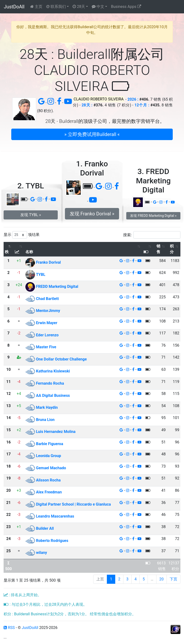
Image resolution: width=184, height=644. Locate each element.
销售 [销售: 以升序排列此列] (158, 249)
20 (161, 579)
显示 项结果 (22, 235)
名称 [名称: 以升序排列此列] (29, 252)
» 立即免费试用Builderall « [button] (92, 134)
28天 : (87, 105)
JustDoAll (14, 7)
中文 (98, 7)
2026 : (133, 99)
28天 (79, 7)
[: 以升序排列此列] (19, 249)
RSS (9, 628)
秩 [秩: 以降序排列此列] (7, 252)
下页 (173, 579)
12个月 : (142, 105)
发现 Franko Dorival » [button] (92, 214)
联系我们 (56, 7)
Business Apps (126, 7)
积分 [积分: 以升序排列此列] (172, 249)
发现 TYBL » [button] (31, 215)
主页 (36, 7)
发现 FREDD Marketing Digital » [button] (153, 216)
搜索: (152, 235)
